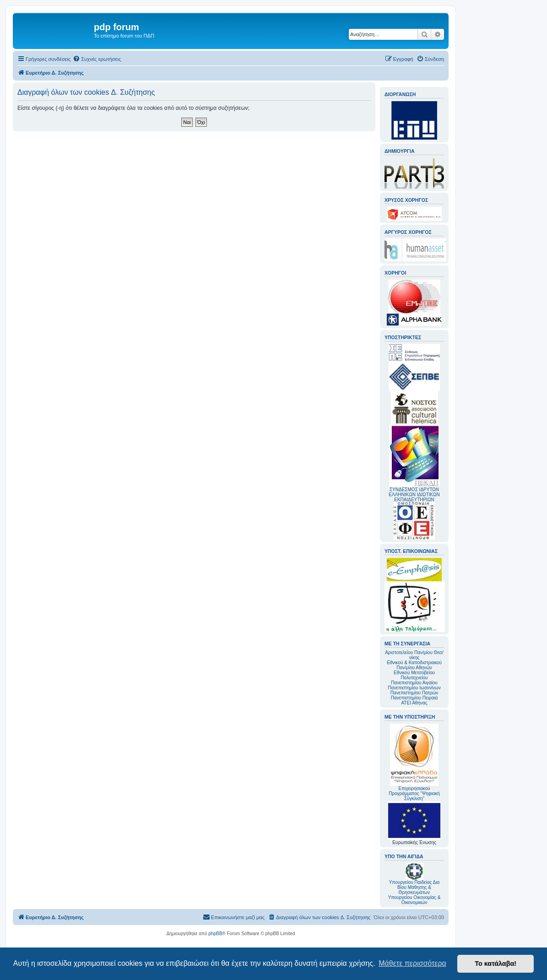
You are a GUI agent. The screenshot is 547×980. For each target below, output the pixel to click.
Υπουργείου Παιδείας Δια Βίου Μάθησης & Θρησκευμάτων (414, 887)
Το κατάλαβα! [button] (496, 964)
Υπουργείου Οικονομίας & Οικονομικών (414, 900)
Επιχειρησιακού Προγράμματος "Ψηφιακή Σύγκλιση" (414, 762)
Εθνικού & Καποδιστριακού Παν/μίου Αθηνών (414, 665)
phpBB (215, 934)
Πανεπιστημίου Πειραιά (414, 698)
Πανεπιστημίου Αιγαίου (414, 683)
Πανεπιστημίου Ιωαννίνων (414, 688)
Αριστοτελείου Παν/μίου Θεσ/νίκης (414, 655)
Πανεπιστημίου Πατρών (414, 693)
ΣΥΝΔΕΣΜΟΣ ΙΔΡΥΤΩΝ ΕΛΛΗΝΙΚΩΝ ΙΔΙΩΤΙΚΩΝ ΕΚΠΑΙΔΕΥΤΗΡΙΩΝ (414, 495)
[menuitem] (97, 59)
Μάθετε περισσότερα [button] (412, 963)
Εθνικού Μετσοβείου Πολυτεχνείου (414, 675)
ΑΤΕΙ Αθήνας (414, 703)
